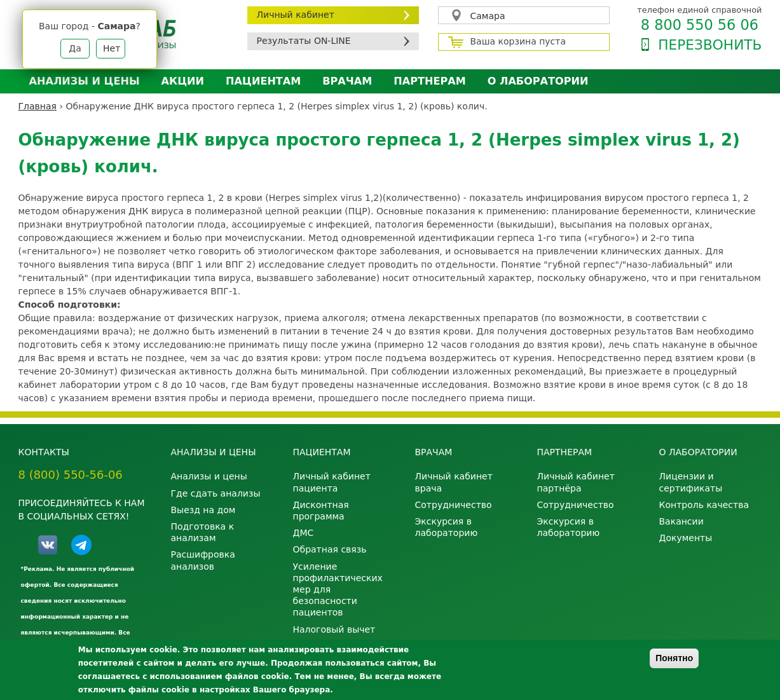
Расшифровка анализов (203, 560)
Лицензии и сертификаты (691, 482)
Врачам (347, 81)
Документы (686, 538)
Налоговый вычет (334, 629)
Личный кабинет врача (454, 482)
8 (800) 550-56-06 (71, 475)
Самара (488, 16)
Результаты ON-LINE (304, 41)
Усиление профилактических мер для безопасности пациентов (338, 590)
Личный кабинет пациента (332, 482)
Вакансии (681, 521)
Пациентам (263, 81)
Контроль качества (704, 505)
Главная (38, 106)
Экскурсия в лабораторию (447, 527)
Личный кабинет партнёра (576, 482)
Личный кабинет (296, 15)
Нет (112, 48)
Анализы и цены (85, 81)
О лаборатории (538, 81)
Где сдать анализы (216, 493)
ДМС (304, 533)
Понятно (674, 658)
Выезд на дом (203, 510)
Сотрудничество (454, 505)
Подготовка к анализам (203, 532)
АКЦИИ (183, 81)
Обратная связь (330, 549)
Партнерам (429, 81)
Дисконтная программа (321, 511)
